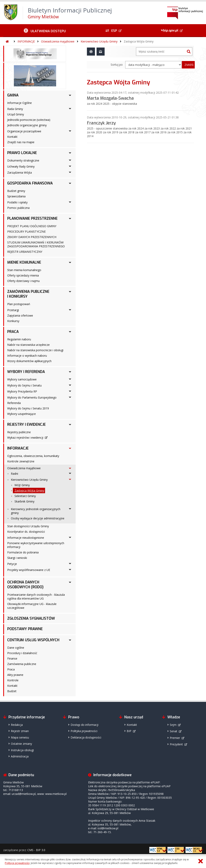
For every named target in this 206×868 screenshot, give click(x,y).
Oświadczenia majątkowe (58, 41)
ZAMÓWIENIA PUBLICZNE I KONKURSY (28, 294)
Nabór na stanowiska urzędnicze (28, 345)
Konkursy (13, 321)
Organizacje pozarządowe (24, 131)
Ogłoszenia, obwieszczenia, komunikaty (33, 456)
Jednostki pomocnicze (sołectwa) (29, 120)
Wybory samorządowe (22, 379)
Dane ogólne (16, 648)
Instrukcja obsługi (22, 750)
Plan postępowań (19, 304)
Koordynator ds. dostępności (26, 532)
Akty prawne (15, 675)
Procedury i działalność (22, 653)
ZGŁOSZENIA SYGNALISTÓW (31, 618)
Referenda (14, 403)
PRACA (13, 332)
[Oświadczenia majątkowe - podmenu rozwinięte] (70, 468)
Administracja (20, 756)
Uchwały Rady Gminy (21, 166)
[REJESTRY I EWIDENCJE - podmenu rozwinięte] (70, 425)
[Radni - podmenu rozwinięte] (70, 473)
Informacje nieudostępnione (26, 538)
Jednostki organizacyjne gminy (27, 125)
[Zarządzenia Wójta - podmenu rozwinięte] (70, 172)
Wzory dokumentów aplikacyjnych (29, 361)
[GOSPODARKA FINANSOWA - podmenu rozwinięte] (70, 183)
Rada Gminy (15, 109)
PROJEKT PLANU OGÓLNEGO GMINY (32, 226)
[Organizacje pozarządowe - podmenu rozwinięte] (70, 131)
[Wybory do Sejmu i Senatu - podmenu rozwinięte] (70, 385)
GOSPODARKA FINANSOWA (30, 183)
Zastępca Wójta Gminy (139, 41)
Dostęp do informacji (84, 725)
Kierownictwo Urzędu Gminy (99, 41)
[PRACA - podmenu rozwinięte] (70, 332)
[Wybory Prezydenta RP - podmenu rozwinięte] (70, 391)
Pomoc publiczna (18, 208)
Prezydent (176, 744)
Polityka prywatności (84, 731)
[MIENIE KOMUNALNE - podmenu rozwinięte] (70, 262)
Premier (175, 738)
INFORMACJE (26, 41)
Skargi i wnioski (17, 558)
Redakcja (17, 725)
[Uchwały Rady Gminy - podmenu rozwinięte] (70, 166)
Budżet (12, 691)
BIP (129, 731)
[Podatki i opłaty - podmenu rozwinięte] (70, 202)
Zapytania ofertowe (20, 315)
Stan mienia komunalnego (24, 270)
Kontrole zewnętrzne (21, 461)
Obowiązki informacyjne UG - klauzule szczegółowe (32, 606)
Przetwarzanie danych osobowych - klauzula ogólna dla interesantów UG (36, 597)
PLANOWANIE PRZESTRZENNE (32, 219)
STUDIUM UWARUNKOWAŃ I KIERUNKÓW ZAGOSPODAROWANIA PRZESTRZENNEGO (36, 244)
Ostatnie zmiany (21, 744)
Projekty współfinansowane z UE (29, 570)
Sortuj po (117, 65)
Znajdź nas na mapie (21, 142)
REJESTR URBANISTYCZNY (25, 252)
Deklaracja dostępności (86, 737)
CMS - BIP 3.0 (36, 850)
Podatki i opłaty (17, 202)
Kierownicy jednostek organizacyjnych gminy (36, 511)
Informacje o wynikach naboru (27, 356)
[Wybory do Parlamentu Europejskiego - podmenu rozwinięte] (70, 397)
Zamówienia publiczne (22, 664)
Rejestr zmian (20, 731)
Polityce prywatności (17, 863)
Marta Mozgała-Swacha (110, 98)
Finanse (12, 658)
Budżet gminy (16, 191)
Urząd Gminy (16, 114)
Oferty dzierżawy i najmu (23, 281)
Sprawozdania (16, 196)
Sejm (173, 725)
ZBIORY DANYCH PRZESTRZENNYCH (32, 237)
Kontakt (12, 137)
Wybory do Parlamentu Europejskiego (32, 397)
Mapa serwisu (20, 737)
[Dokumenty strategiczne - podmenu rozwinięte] (70, 160)
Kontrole (13, 680)
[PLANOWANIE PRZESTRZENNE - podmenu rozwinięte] (70, 219)
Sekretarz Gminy (25, 496)
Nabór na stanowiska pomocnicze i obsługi (35, 350)
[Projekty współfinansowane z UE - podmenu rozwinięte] (70, 570)
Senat (174, 731)
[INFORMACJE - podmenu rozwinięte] (70, 448)
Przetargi (13, 310)
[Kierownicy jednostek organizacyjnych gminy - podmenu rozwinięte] (70, 509)
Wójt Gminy (22, 485)
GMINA (13, 95)
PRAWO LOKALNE (22, 153)
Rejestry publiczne (19, 432)
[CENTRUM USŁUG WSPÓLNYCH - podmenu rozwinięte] (70, 640)
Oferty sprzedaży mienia (23, 275)
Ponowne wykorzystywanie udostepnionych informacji (36, 545)
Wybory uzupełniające (22, 414)
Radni (14, 474)
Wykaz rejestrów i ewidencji (25, 438)
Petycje (12, 564)
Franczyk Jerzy (101, 123)
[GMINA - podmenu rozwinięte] (70, 95)
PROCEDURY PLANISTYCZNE (26, 232)
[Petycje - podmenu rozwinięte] (70, 563)
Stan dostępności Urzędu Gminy (28, 526)
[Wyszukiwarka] (161, 52)
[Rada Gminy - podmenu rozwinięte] (70, 109)
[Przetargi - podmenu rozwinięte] (70, 310)
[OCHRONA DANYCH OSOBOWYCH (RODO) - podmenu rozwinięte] (70, 582)
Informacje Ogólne (20, 103)
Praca (11, 669)
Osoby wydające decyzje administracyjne (38, 518)
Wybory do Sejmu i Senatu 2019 (28, 408)
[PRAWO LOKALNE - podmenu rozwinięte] (70, 153)
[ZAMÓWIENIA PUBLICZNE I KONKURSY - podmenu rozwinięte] (70, 292)
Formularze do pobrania (23, 552)
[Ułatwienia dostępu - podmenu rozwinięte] (45, 31)
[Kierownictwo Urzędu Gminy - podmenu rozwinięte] (70, 479)
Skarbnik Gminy (24, 501)
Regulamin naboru (19, 339)
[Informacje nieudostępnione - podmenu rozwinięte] (70, 537)
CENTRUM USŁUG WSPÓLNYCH (33, 640)
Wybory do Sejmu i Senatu (24, 385)
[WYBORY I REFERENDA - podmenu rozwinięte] (70, 372)
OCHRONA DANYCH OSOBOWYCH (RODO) (25, 585)
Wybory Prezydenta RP (22, 391)
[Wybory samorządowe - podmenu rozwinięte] (70, 379)
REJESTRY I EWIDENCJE (26, 425)
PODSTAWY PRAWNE (25, 629)
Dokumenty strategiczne (23, 160)
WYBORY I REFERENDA (26, 372)
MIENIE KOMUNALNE (24, 262)
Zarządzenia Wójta (20, 172)
